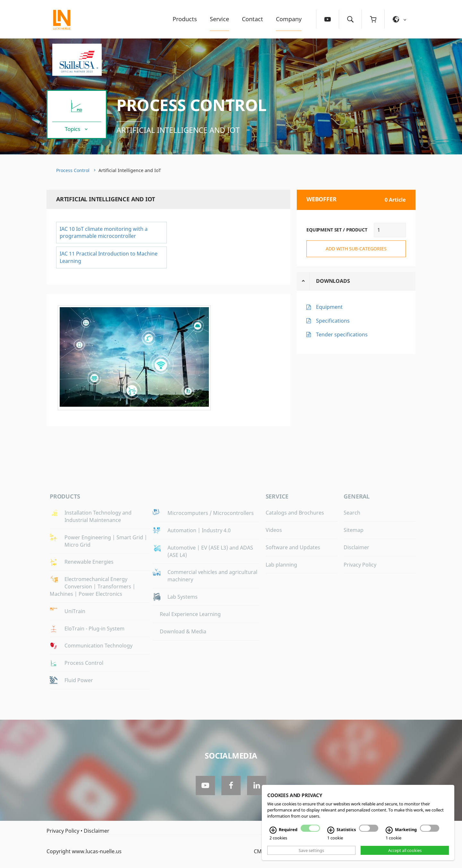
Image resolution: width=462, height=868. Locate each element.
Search (352, 513)
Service (219, 19)
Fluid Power (79, 680)
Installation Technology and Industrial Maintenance (98, 516)
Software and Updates (293, 547)
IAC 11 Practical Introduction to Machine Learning (109, 257)
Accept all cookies (405, 850)
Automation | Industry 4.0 (199, 530)
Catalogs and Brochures (295, 513)
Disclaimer (356, 547)
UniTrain (75, 611)
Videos (274, 530)
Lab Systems (183, 597)
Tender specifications (342, 334)
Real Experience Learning (190, 614)
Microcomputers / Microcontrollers (211, 513)
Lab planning (281, 565)
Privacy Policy (360, 565)
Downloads (333, 281)
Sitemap (354, 530)
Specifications (333, 321)
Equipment (329, 307)
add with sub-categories (356, 249)
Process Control (192, 105)
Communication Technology (98, 646)
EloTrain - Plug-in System (94, 629)
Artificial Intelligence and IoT (178, 130)
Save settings (311, 850)
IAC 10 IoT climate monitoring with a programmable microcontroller (104, 233)
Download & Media (183, 631)
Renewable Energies (89, 562)
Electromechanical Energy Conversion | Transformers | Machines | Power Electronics (93, 586)
